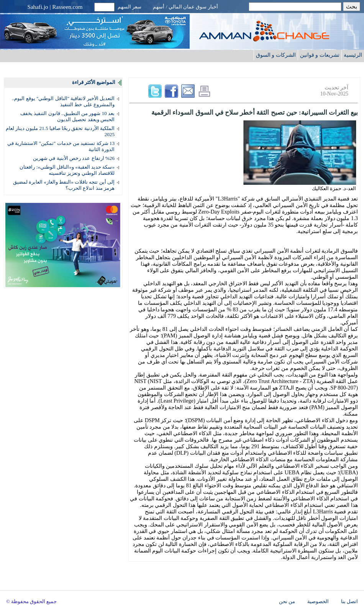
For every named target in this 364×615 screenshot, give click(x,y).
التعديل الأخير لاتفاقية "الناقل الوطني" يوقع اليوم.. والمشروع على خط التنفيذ (63, 101)
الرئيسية (353, 55)
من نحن (287, 602)
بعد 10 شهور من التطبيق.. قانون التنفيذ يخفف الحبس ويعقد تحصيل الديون (67, 116)
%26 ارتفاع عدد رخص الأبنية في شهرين (74, 158)
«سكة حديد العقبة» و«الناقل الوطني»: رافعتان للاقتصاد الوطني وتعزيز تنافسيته (67, 170)
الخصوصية (318, 602)
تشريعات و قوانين (320, 55)
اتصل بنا (349, 602)
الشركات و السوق (276, 55)
